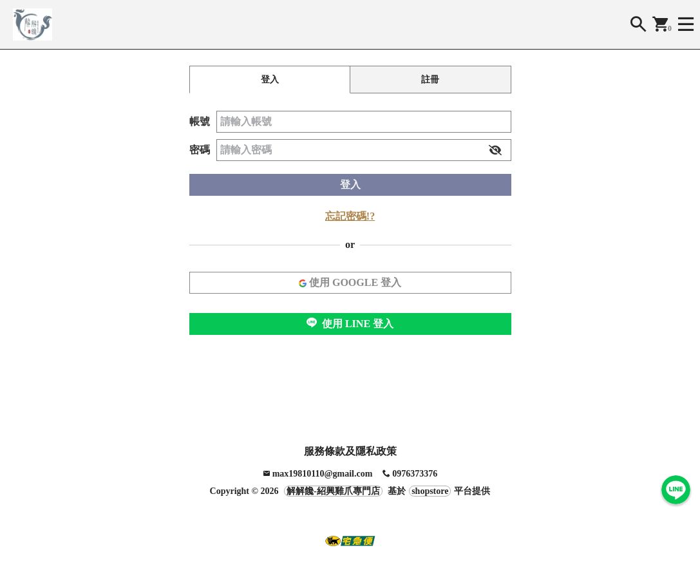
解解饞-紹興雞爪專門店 (333, 491)
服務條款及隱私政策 (350, 451)
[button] (495, 150)
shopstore (430, 491)
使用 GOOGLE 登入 (350, 282)
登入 (350, 185)
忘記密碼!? (350, 216)
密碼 (200, 150)
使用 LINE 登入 (350, 323)
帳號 (200, 121)
